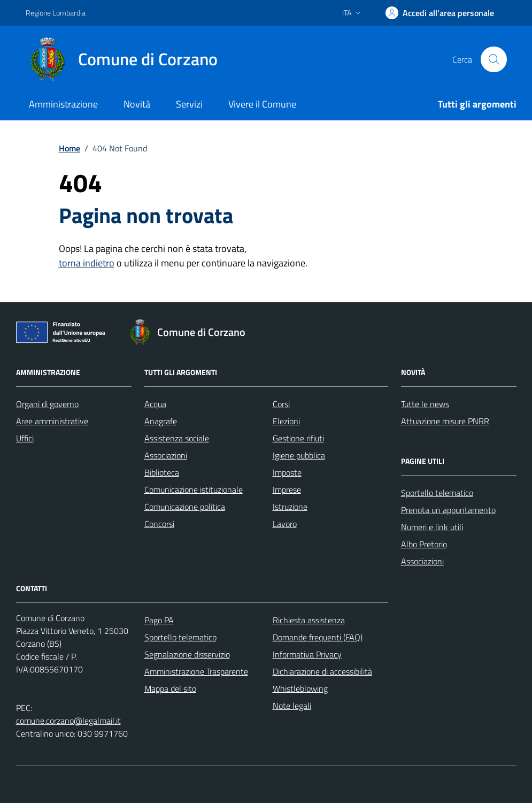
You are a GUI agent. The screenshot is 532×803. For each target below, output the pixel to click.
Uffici (25, 438)
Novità (137, 104)
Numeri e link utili (432, 527)
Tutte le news (425, 404)
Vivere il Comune (262, 104)
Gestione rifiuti (298, 438)
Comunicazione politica (185, 507)
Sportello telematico (437, 493)
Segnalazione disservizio (187, 654)
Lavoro (285, 524)
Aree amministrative (52, 421)
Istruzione (290, 507)
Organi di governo (47, 404)
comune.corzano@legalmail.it (68, 721)
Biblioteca (162, 472)
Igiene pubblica (299, 455)
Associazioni (166, 455)
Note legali (292, 706)
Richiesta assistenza (309, 620)
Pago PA (159, 620)
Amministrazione (63, 104)
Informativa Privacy (307, 654)
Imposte (287, 472)
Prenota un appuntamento (448, 510)
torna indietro (87, 263)
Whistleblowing (300, 689)
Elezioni (286, 421)
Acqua (155, 404)
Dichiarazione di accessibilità (322, 671)
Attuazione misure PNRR (445, 421)
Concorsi (159, 524)
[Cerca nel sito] (494, 59)
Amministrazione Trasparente (196, 671)
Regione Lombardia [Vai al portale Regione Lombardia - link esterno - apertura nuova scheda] (56, 13)
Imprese (287, 490)
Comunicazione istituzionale (194, 490)
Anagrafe (161, 421)
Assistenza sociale (177, 438)
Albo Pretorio (424, 544)
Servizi (189, 104)
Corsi (281, 404)
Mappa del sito (170, 689)
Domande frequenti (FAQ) (318, 637)
